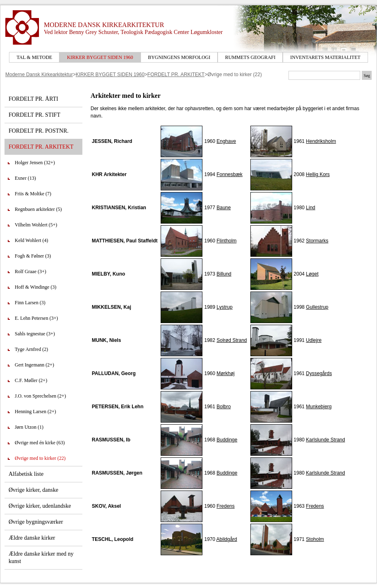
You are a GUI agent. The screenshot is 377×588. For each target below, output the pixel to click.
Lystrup (224, 307)
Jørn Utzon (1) (29, 427)
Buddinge (227, 440)
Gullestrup (317, 307)
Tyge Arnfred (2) (31, 349)
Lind (311, 208)
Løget (312, 274)
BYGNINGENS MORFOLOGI (179, 57)
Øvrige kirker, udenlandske (40, 506)
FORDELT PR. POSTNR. (39, 131)
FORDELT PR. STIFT (34, 115)
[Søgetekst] (324, 75)
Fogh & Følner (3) (33, 256)
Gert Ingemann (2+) (34, 365)
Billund (224, 274)
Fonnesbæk (229, 174)
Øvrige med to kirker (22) (40, 458)
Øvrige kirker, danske (33, 490)
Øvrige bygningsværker (36, 522)
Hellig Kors (318, 174)
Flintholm (226, 241)
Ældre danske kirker (32, 538)
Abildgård (227, 539)
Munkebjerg (319, 407)
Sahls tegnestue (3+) (35, 334)
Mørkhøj (225, 373)
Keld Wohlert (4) (31, 240)
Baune (224, 208)
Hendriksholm (321, 141)
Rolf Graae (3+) (31, 271)
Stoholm (315, 539)
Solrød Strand (232, 340)
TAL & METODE (34, 57)
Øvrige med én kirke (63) (40, 443)
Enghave (226, 141)
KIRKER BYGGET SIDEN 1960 (100, 57)
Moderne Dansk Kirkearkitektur (39, 75)
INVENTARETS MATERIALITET (325, 57)
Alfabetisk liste (26, 474)
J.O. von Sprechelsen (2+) (40, 396)
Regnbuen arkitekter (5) (38, 209)
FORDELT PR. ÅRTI (33, 99)
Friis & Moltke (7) (33, 194)
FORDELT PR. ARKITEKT (176, 75)
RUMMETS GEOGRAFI (250, 57)
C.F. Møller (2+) (31, 380)
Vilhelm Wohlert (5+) (36, 225)
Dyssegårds (319, 373)
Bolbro (224, 407)
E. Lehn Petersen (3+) (36, 318)
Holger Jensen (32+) (35, 163)
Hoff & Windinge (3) (35, 287)
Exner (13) (25, 178)
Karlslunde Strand (326, 440)
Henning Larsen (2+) (35, 412)
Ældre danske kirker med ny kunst (41, 557)
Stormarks (317, 241)
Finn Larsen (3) (30, 303)
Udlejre (314, 340)
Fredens (225, 506)
